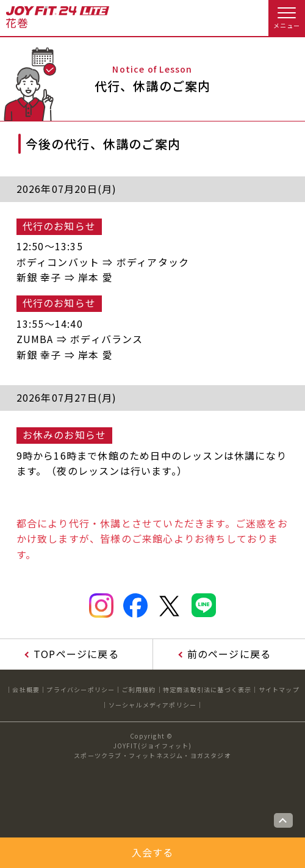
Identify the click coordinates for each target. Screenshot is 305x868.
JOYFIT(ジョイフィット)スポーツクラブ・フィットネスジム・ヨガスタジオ (152, 750)
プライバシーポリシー (81, 689)
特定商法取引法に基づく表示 (207, 689)
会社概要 (26, 689)
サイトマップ (279, 689)
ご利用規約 (139, 689)
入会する (153, 852)
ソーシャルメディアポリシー (153, 705)
